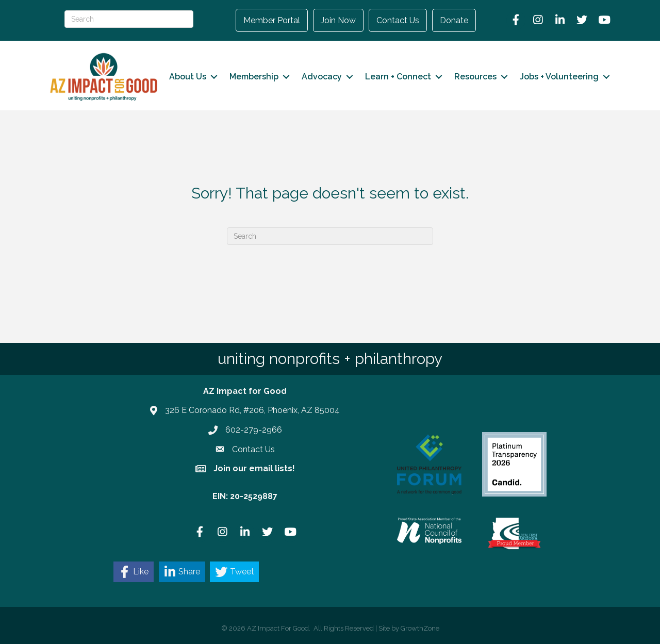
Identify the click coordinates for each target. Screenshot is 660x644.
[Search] (330, 236)
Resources (475, 77)
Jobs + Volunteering (559, 77)
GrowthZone (420, 628)
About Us (188, 77)
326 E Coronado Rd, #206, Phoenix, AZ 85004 (252, 410)
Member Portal (272, 20)
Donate (454, 20)
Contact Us (398, 20)
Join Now (338, 20)
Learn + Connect (398, 77)
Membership (254, 77)
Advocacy (322, 77)
